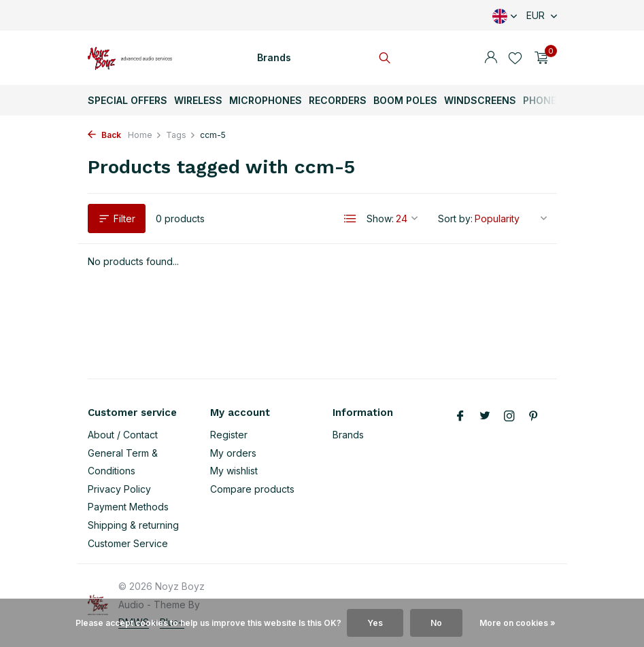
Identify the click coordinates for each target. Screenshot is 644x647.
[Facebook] (460, 417)
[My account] (491, 58)
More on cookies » (518, 623)
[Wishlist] (515, 58)
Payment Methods (128, 507)
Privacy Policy (119, 489)
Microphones (266, 100)
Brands (274, 57)
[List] (350, 219)
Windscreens (480, 100)
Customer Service (128, 543)
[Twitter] (485, 417)
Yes (375, 623)
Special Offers (128, 100)
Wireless (198, 100)
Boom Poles (405, 100)
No (436, 623)
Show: (380, 218)
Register (229, 435)
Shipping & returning (133, 525)
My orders (233, 453)
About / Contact (123, 435)
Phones (543, 100)
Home (145, 135)
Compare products (252, 489)
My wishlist (234, 471)
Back (104, 135)
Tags (181, 135)
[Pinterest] (534, 417)
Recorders (338, 100)
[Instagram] (509, 417)
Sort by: (455, 218)
